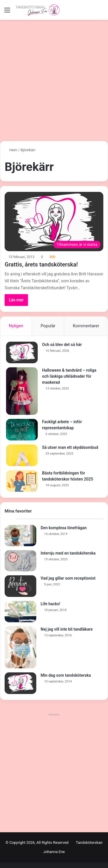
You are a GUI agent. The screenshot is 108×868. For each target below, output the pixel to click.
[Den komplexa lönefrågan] (20, 536)
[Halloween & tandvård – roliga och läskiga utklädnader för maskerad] (22, 391)
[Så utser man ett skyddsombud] (22, 455)
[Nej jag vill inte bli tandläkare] (20, 647)
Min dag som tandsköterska (66, 675)
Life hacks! (50, 604)
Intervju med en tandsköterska (68, 553)
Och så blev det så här (62, 345)
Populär (48, 326)
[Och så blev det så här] (22, 352)
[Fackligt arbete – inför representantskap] (22, 430)
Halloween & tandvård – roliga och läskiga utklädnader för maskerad (69, 376)
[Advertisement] (54, 83)
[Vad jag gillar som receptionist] (20, 586)
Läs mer (16, 300)
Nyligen (16, 326)
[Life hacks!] (20, 612)
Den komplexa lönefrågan (64, 528)
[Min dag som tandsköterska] (20, 683)
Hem (11, 150)
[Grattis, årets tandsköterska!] (54, 222)
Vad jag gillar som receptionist (68, 578)
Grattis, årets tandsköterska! (41, 264)
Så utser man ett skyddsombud (70, 447)
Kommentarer (86, 326)
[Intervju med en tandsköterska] (20, 561)
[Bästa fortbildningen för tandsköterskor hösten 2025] (22, 481)
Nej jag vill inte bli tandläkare (67, 629)
